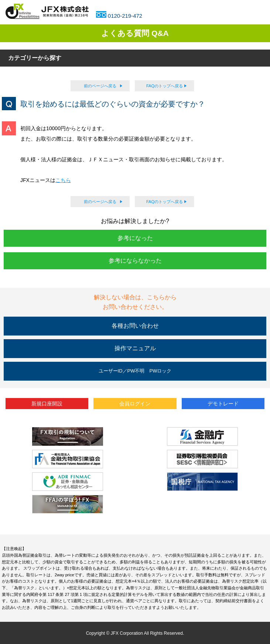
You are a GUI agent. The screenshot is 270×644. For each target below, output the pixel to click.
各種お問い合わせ (135, 326)
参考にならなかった (135, 261)
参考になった (135, 238)
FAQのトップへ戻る (165, 86)
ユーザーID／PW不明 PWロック (135, 371)
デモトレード (223, 404)
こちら (63, 180)
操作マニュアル (135, 348)
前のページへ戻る (100, 86)
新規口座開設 (47, 404)
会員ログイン (135, 404)
